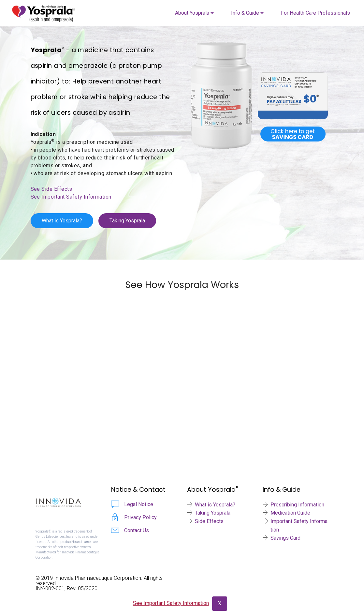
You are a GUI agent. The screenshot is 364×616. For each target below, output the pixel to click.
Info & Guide (245, 13)
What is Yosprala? (62, 221)
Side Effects (209, 521)
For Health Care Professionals (315, 13)
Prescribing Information (297, 505)
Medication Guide (290, 513)
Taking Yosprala (127, 221)
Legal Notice (139, 504)
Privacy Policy (140, 517)
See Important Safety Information (71, 197)
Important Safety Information (299, 526)
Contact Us (137, 530)
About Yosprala (192, 13)
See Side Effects (51, 189)
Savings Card (285, 538)
